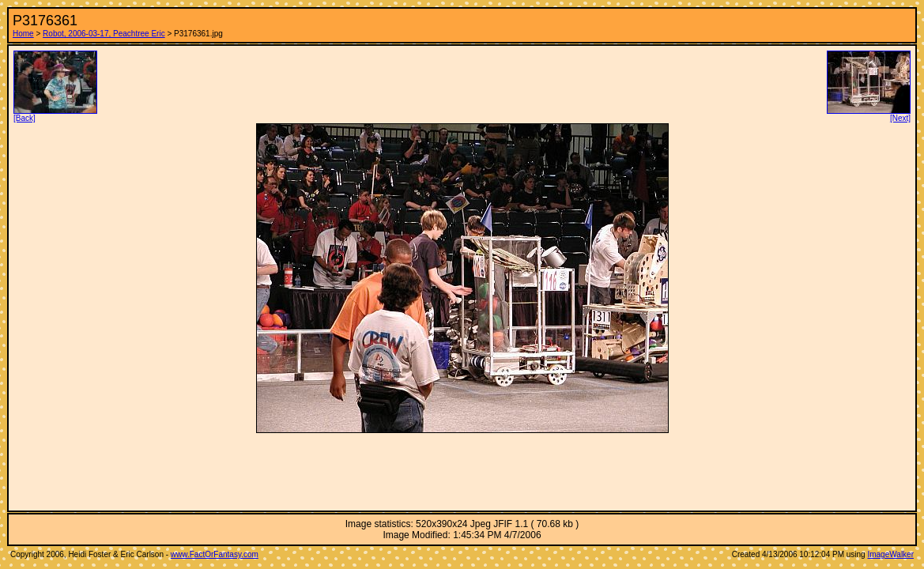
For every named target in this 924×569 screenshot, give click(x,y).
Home (23, 34)
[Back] (55, 115)
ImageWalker (890, 554)
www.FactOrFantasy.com (215, 554)
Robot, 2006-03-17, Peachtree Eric (104, 34)
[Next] (869, 115)
